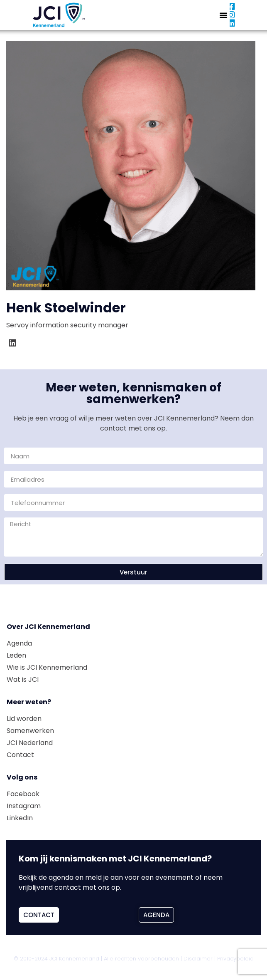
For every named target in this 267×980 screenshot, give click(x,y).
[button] (223, 15)
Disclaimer (198, 959)
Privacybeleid (235, 959)
